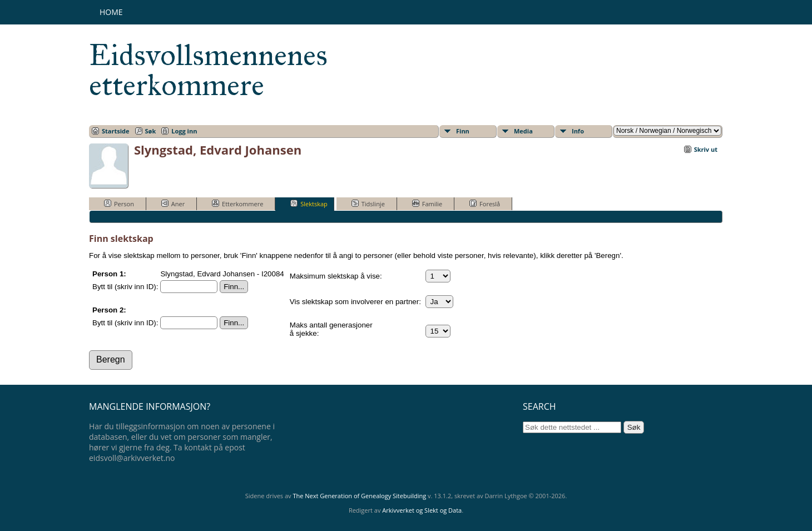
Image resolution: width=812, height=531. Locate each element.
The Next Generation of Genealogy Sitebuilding (359, 496)
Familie (427, 204)
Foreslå (485, 204)
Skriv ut (706, 149)
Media (523, 131)
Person (119, 204)
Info (578, 131)
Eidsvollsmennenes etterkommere (208, 70)
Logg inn (184, 131)
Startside (116, 131)
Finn (463, 131)
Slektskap (309, 204)
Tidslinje (368, 204)
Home (111, 12)
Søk (151, 131)
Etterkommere (237, 204)
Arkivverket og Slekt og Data (422, 510)
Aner (173, 204)
